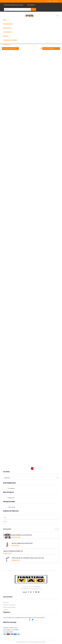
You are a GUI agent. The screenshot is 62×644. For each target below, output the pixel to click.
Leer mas (37, 587)
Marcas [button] (7, 36)
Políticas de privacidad (9, 607)
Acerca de (6, 603)
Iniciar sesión (31, 5)
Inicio (5, 20)
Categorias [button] (8, 32)
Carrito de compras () (14, 5)
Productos (7, 28)
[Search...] (17, 9)
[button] (49, 1)
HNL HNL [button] (55, 1)
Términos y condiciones (9, 605)
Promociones (8, 24)
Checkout (7, 44)
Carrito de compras (10, 40)
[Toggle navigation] (57, 16)
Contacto (6, 610)
